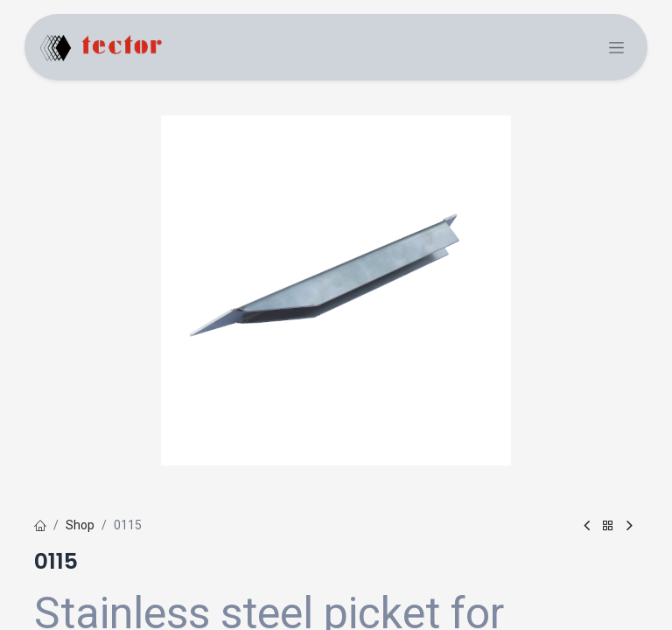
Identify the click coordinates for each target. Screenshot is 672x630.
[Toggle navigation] (616, 48)
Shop (80, 525)
